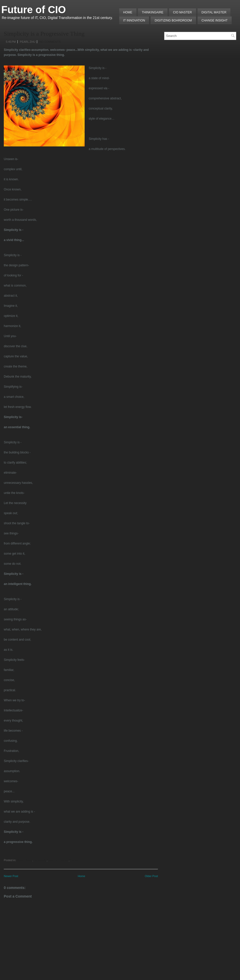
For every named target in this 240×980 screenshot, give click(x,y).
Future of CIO (34, 10)
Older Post (151, 876)
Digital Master (214, 12)
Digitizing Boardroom (173, 20)
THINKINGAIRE (153, 12)
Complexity (40, 860)
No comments (50, 42)
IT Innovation (134, 20)
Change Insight (215, 20)
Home (128, 12)
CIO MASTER (183, 12)
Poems (74, 860)
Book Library (25, 860)
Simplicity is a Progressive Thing (44, 34)
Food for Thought (58, 860)
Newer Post (11, 876)
